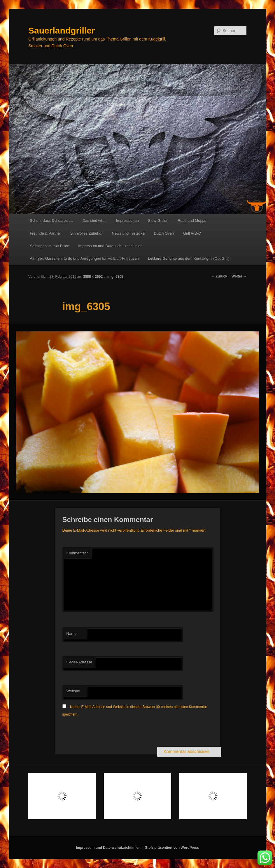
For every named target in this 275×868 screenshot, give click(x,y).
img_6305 (115, 277)
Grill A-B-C (192, 233)
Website (73, 691)
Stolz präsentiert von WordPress (172, 848)
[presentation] (107, 732)
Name (72, 634)
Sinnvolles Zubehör (86, 233)
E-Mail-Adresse (79, 662)
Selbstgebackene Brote (49, 246)
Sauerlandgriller (62, 30)
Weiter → (239, 276)
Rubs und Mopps (192, 220)
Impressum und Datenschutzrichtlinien (110, 246)
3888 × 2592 (93, 277)
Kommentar (78, 553)
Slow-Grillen (158, 220)
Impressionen (127, 220)
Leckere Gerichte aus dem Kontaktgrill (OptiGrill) (189, 258)
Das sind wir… (95, 220)
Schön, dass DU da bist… (51, 220)
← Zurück (219, 276)
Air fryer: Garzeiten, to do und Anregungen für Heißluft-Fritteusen (84, 258)
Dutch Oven (164, 233)
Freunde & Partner (45, 233)
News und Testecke (128, 233)
